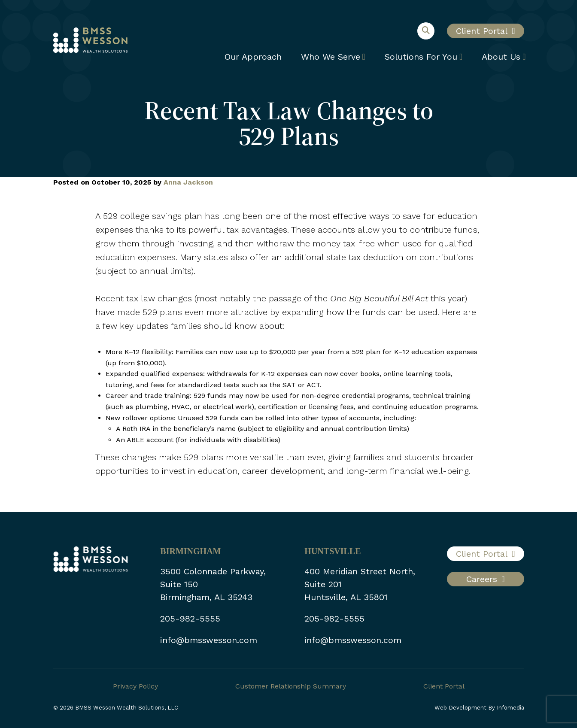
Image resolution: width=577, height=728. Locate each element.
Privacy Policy (135, 686)
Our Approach (253, 57)
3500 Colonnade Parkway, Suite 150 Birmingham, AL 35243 (213, 584)
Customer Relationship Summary (291, 686)
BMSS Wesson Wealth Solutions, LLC (127, 708)
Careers (482, 579)
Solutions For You (421, 57)
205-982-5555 (190, 619)
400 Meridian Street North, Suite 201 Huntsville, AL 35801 (360, 584)
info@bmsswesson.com (209, 640)
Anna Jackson (188, 182)
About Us (501, 57)
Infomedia (510, 708)
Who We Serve (331, 57)
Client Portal (482, 31)
